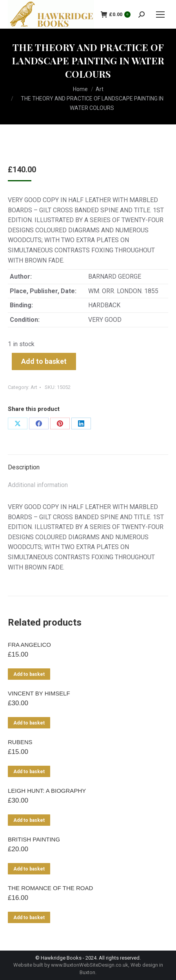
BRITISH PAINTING (34, 839)
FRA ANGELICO (29, 645)
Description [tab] (24, 467)
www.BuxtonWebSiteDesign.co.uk (90, 965)
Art (34, 387)
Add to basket (44, 361)
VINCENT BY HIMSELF (39, 693)
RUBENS (20, 742)
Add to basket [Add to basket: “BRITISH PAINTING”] (29, 869)
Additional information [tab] (38, 485)
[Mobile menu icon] (160, 15)
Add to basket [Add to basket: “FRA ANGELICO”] (29, 674)
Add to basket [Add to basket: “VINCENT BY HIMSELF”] (29, 723)
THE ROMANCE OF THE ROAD (50, 888)
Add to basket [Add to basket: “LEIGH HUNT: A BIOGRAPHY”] (29, 820)
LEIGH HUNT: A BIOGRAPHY (47, 791)
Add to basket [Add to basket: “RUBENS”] (29, 772)
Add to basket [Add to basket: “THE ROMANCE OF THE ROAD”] (29, 918)
